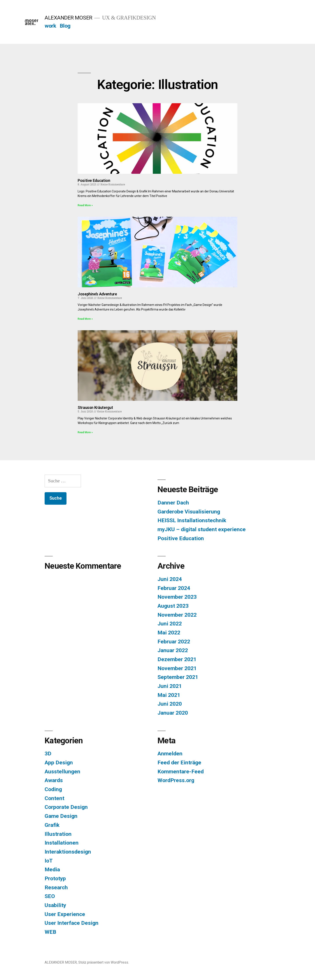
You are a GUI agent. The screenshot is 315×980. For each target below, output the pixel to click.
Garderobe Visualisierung (189, 512)
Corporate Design (66, 807)
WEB (50, 932)
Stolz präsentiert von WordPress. (104, 962)
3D (48, 754)
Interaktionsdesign (68, 852)
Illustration (58, 834)
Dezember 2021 (177, 659)
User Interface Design (72, 923)
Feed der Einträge (179, 763)
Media (52, 869)
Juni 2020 (170, 704)
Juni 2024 (170, 579)
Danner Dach (173, 503)
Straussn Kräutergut (95, 407)
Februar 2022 (174, 642)
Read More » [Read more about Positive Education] (85, 205)
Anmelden (170, 754)
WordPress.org (176, 780)
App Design (59, 763)
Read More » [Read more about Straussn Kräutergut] (85, 432)
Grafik (52, 825)
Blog (65, 26)
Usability (55, 905)
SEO (50, 896)
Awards (54, 780)
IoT (49, 861)
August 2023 (173, 606)
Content (54, 798)
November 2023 (177, 597)
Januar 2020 (173, 713)
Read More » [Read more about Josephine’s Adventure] (85, 319)
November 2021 (177, 668)
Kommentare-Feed (181, 771)
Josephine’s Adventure (97, 294)
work (50, 26)
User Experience (65, 914)
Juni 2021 (170, 686)
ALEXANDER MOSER (68, 18)
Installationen (62, 843)
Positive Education (94, 180)
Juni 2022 (170, 624)
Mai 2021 (169, 695)
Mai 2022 (169, 633)
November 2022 (177, 615)
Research (56, 887)
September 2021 (178, 677)
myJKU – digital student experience (202, 529)
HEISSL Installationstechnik (192, 520)
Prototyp (55, 878)
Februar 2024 (174, 588)
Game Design (61, 816)
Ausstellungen (62, 771)
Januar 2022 (173, 650)
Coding (53, 789)
